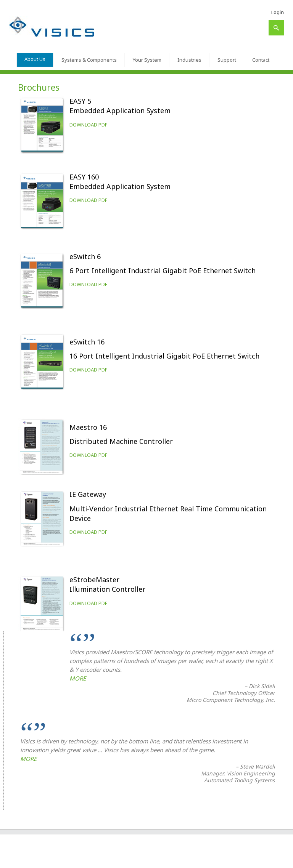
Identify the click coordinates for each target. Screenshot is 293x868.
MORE (78, 678)
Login (278, 12)
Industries (189, 60)
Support (227, 60)
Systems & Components (89, 60)
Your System (147, 60)
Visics (33, 859)
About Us (35, 59)
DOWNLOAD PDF (88, 125)
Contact (261, 60)
